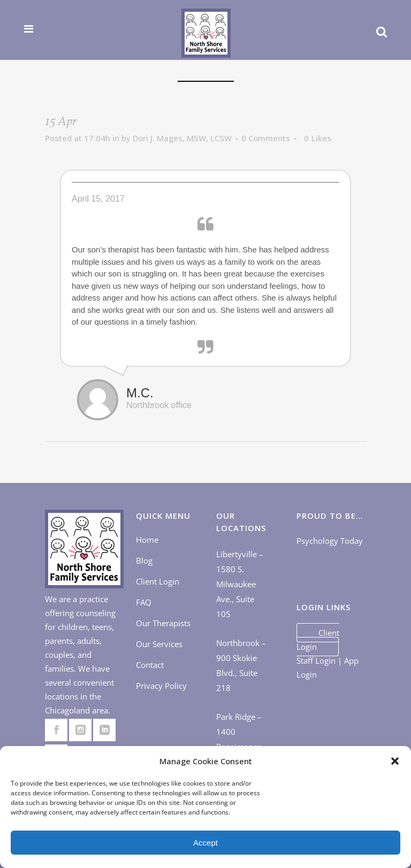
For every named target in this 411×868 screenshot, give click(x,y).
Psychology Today (330, 541)
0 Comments (266, 138)
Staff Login (316, 660)
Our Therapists (163, 623)
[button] (395, 761)
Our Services (159, 644)
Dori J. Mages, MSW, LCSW (182, 138)
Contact (150, 665)
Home (147, 540)
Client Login (158, 581)
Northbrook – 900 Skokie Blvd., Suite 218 (241, 665)
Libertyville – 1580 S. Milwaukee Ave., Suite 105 (240, 584)
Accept (205, 843)
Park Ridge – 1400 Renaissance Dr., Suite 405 (241, 739)
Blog (144, 560)
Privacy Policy (161, 686)
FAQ (144, 602)
